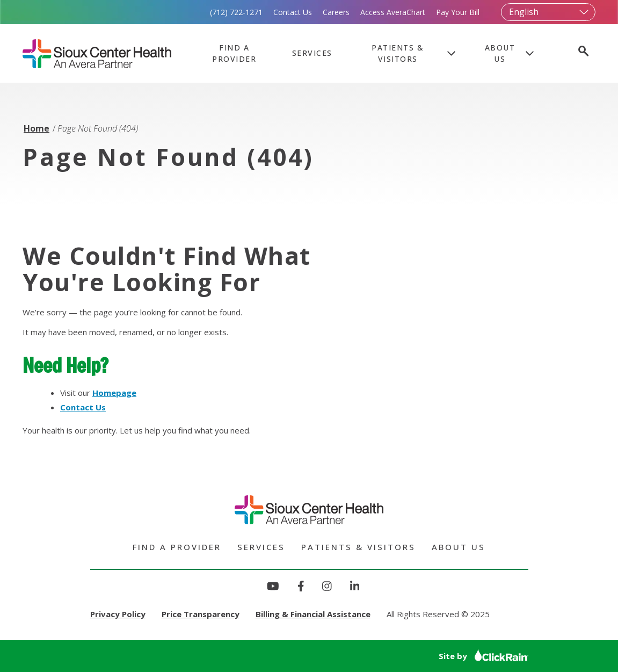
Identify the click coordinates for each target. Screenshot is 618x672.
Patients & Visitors (398, 53)
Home (37, 128)
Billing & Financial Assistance (313, 614)
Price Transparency (201, 614)
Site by (484, 656)
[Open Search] (583, 52)
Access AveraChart (393, 12)
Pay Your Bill (458, 12)
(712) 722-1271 (236, 12)
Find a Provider (234, 53)
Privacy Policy (118, 614)
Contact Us (293, 12)
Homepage (114, 393)
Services (312, 53)
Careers (336, 12)
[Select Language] (548, 12)
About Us (500, 53)
